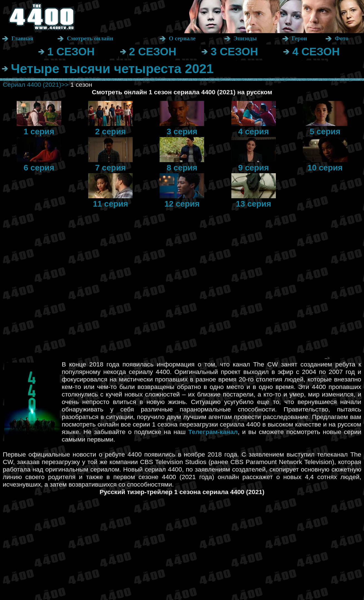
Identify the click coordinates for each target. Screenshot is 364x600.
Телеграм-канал (213, 432)
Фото (342, 38)
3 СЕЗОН (234, 51)
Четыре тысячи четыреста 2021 (112, 69)
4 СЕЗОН (316, 51)
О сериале (182, 38)
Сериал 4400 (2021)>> (36, 85)
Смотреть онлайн (90, 38)
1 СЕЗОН (71, 51)
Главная (22, 38)
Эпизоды (245, 38)
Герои (299, 38)
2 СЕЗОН (153, 51)
